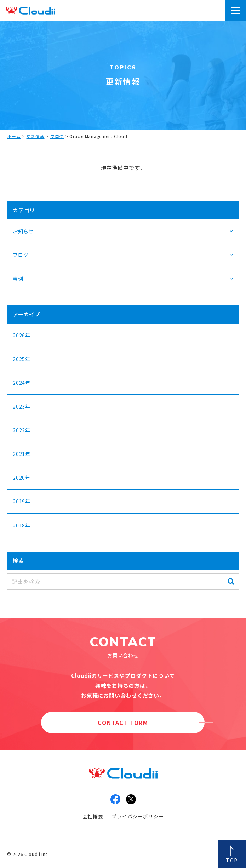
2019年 (22, 501)
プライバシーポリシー (138, 816)
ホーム (14, 136)
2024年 (22, 383)
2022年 (22, 430)
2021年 (22, 454)
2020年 (22, 478)
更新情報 (36, 136)
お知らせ (23, 231)
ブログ (57, 136)
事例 (18, 279)
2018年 (22, 525)
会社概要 (93, 816)
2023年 (22, 406)
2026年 (22, 335)
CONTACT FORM (123, 723)
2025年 (22, 359)
